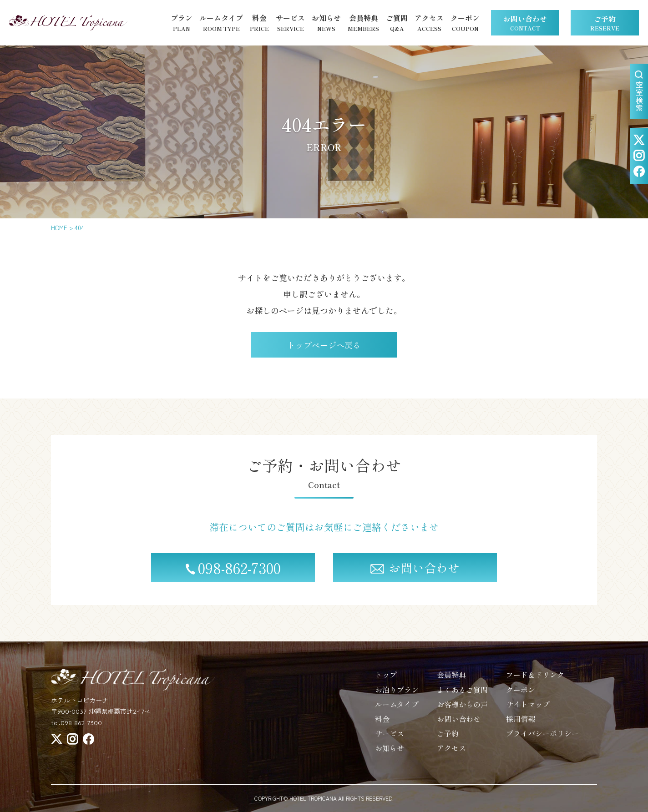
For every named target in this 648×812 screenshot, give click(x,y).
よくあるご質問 (462, 696)
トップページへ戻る (324, 345)
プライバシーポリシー (542, 740)
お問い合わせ (525, 23)
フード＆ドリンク (535, 681)
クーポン (465, 23)
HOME (59, 228)
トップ (386, 681)
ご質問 (397, 23)
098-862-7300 (233, 575)
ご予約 (605, 23)
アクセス (429, 23)
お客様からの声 (462, 711)
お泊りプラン (397, 696)
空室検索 (639, 91)
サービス (290, 23)
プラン (182, 23)
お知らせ (326, 23)
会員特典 (363, 23)
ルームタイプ (221, 23)
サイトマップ (528, 711)
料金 (259, 23)
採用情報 (521, 725)
